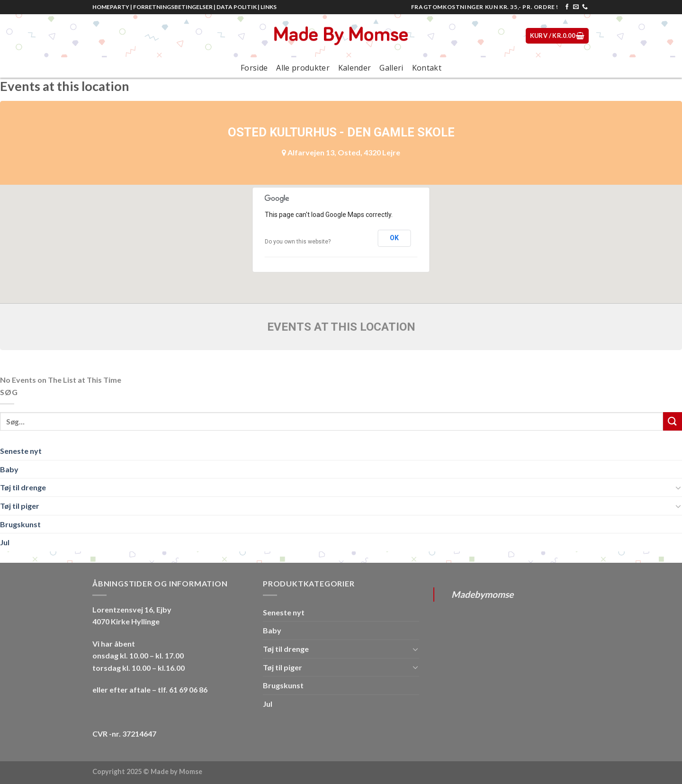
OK (395, 238)
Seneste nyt (21, 451)
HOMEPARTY (111, 7)
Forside (254, 68)
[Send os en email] (576, 7)
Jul (5, 542)
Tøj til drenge (23, 487)
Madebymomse (482, 594)
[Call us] (585, 7)
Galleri (391, 68)
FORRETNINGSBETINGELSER (173, 7)
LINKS (269, 7)
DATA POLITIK (237, 7)
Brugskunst (20, 524)
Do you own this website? (298, 242)
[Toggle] (678, 487)
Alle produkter (303, 68)
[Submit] (673, 421)
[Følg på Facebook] (567, 7)
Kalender (355, 68)
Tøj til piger (20, 506)
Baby (9, 469)
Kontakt (427, 68)
